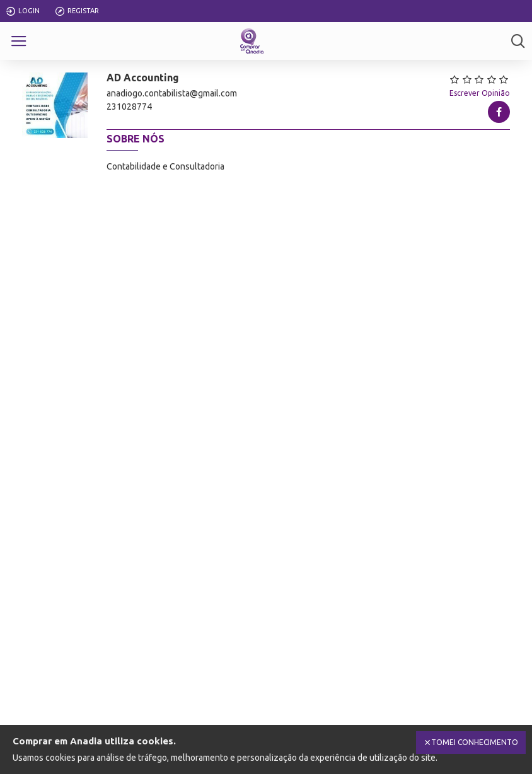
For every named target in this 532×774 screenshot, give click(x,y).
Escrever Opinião (480, 93)
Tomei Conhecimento (475, 742)
